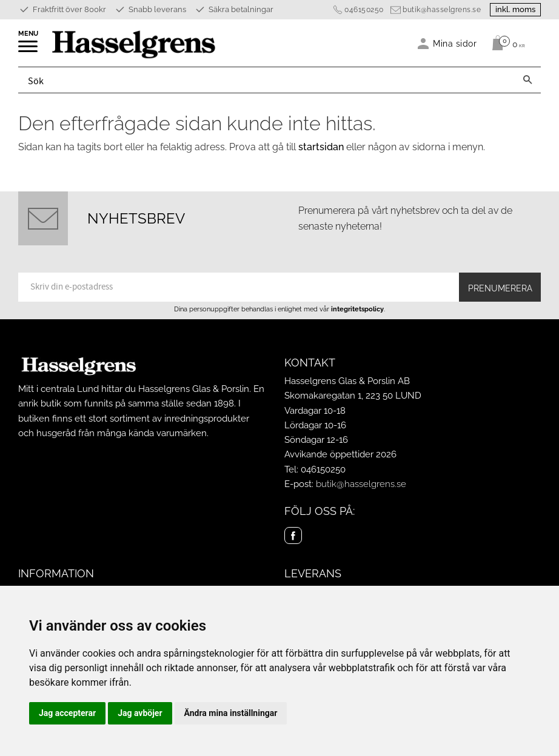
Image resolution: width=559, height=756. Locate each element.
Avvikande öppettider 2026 (340, 454)
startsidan (321, 147)
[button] (29, 50)
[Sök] (527, 80)
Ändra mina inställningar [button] (231, 713)
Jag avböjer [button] (140, 713)
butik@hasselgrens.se (442, 10)
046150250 (364, 10)
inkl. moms (515, 9)
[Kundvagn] (505, 43)
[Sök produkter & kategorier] (266, 80)
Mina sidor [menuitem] (455, 43)
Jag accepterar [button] (67, 713)
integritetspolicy (357, 309)
